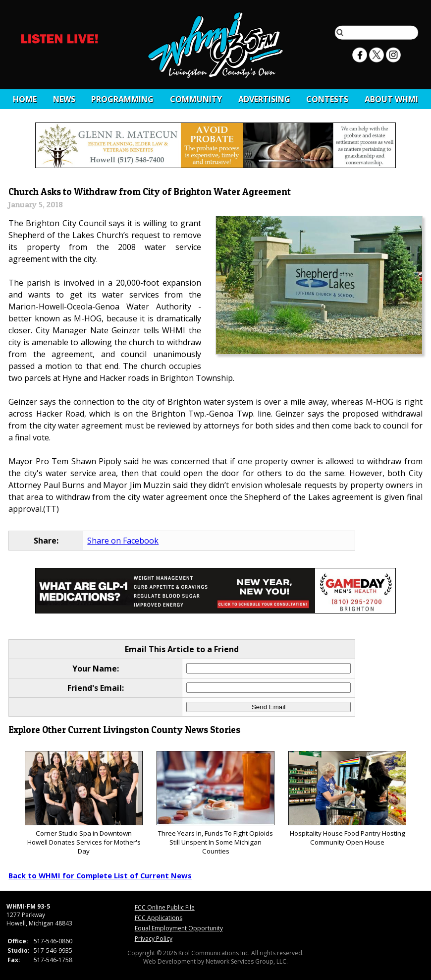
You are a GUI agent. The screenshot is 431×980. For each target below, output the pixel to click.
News (64, 99)
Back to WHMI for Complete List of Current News (100, 875)
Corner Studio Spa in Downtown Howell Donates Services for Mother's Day (83, 803)
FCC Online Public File (165, 907)
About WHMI (391, 99)
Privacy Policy (154, 939)
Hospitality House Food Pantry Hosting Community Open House (347, 799)
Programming (122, 99)
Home (25, 99)
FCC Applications (159, 918)
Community (196, 99)
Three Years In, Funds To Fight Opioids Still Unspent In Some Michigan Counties (215, 803)
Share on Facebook (123, 541)
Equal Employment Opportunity (179, 928)
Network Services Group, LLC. (247, 961)
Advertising (264, 99)
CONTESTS (327, 99)
